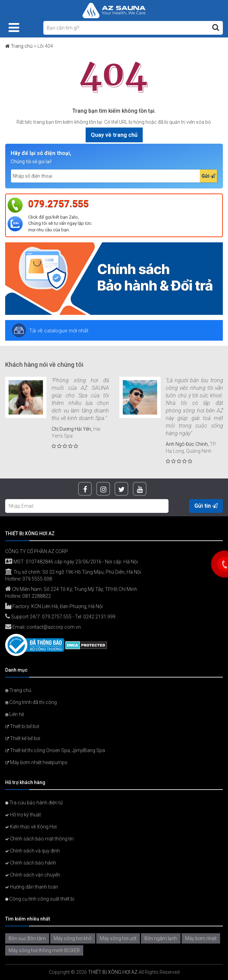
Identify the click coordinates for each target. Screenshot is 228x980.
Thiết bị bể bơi (22, 726)
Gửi (208, 176)
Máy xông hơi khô (73, 938)
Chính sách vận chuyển (33, 875)
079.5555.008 (37, 579)
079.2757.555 (58, 204)
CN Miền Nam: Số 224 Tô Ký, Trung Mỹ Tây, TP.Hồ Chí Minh (71, 589)
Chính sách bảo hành (31, 863)
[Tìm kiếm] (216, 27)
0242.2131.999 (99, 617)
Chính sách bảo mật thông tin (39, 839)
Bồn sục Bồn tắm (27, 938)
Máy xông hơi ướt (118, 938)
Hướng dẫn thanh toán (32, 887)
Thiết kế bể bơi (23, 738)
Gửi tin (206, 506)
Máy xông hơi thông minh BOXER (44, 950)
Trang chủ (22, 46)
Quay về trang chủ (114, 135)
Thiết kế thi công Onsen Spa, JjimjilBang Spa (55, 750)
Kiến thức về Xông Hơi (31, 827)
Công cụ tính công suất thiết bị (40, 899)
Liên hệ (15, 714)
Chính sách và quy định (32, 851)
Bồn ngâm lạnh (161, 938)
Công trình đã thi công (31, 702)
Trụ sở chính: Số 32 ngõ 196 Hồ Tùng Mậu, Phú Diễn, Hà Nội (73, 572)
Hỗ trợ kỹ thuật (23, 815)
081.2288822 (37, 596)
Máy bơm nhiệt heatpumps (36, 762)
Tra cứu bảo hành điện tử (34, 803)
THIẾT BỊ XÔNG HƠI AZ (113, 972)
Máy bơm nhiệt (201, 938)
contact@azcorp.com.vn (54, 627)
